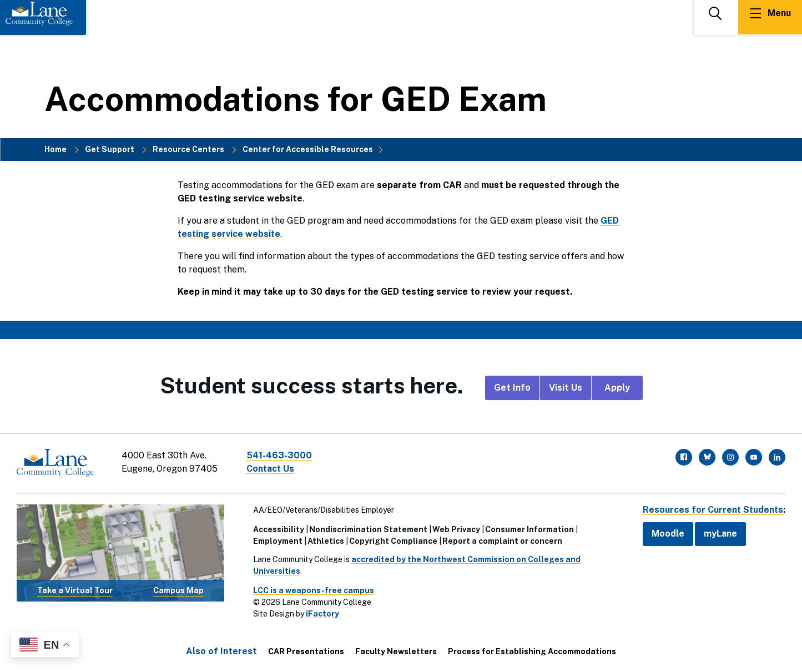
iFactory (321, 613)
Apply (617, 388)
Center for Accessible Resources (308, 149)
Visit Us (566, 388)
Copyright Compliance (392, 540)
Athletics (325, 540)
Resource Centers (188, 149)
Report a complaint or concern (501, 540)
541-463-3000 (280, 455)
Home (56, 149)
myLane (719, 534)
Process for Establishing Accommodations (532, 651)
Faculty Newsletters (396, 651)
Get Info (512, 388)
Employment (277, 540)
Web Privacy (455, 529)
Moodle (666, 534)
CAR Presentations (306, 651)
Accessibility (278, 529)
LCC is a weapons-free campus (312, 590)
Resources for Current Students (712, 509)
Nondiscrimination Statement (367, 529)
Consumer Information (528, 529)
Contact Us (271, 469)
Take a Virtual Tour (75, 590)
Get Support (110, 149)
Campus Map (178, 590)
